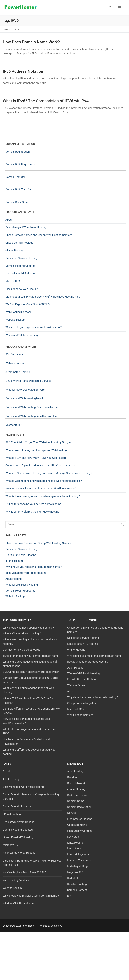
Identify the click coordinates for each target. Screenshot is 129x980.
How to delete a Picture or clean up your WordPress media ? (41, 489)
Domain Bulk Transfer (18, 190)
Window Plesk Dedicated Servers (25, 390)
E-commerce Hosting (80, 819)
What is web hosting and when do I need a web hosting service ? (44, 481)
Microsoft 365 (14, 281)
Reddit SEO (74, 878)
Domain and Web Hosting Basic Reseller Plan (32, 407)
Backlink (72, 777)
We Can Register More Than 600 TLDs (28, 304)
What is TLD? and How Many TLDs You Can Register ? (37, 458)
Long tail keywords (78, 855)
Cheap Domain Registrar (20, 243)
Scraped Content (77, 890)
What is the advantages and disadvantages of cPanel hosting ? (43, 496)
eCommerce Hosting (18, 372)
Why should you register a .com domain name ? (34, 327)
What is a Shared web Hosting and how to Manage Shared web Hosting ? (49, 473)
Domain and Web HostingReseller (25, 399)
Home (7, 29)
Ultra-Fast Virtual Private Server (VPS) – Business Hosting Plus (43, 297)
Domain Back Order (17, 202)
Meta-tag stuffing (77, 866)
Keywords (73, 837)
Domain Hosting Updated (20, 266)
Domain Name (76, 801)
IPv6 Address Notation (23, 71)
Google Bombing (77, 825)
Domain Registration (18, 152)
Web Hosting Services (18, 312)
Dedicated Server (77, 795)
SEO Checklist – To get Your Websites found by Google (38, 442)
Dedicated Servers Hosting (21, 258)
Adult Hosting (11, 779)
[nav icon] (120, 8)
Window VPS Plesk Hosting (22, 335)
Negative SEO (75, 872)
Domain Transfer (15, 177)
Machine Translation (79, 860)
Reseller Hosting (77, 884)
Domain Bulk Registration (20, 164)
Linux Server (74, 849)
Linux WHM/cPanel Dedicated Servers (28, 381)
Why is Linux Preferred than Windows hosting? (33, 512)
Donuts (71, 813)
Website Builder (15, 363)
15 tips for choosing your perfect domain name (33, 504)
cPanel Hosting (14, 250)
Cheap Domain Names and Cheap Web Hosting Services (39, 235)
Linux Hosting (75, 843)
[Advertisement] (64, 955)
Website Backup (15, 320)
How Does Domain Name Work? (31, 42)
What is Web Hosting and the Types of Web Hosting (36, 450)
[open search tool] (110, 8)
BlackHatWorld (76, 783)
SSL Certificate (14, 354)
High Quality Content (79, 831)
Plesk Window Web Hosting (22, 289)
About (9, 220)
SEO (70, 896)
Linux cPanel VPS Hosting (21, 274)
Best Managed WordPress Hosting (26, 227)
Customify (56, 926)
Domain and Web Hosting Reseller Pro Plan (31, 416)
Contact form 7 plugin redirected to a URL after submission (40, 465)
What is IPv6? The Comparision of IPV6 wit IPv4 (46, 101)
